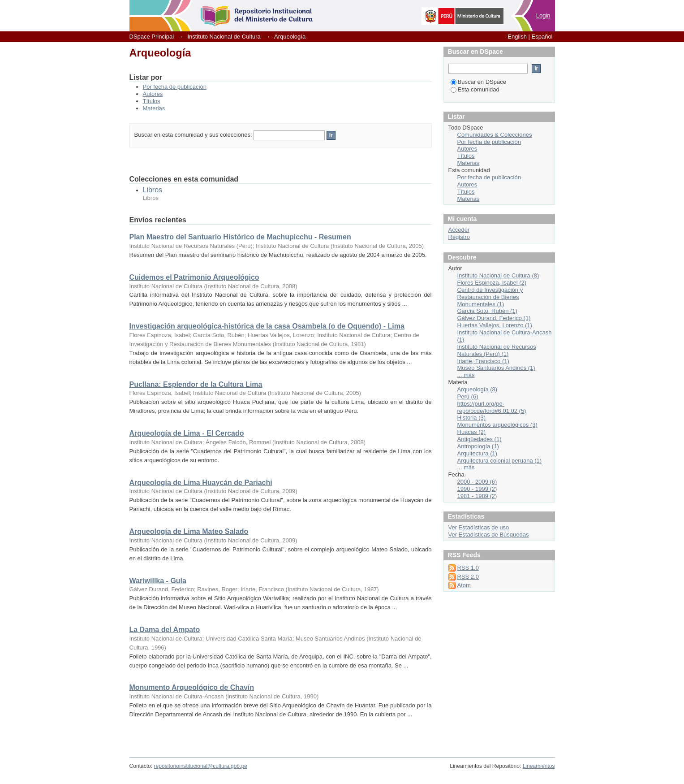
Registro (459, 237)
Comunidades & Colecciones (495, 135)
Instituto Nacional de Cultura (224, 37)
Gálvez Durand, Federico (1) (494, 318)
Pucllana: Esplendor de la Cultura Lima (196, 384)
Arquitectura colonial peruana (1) (500, 461)
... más (466, 375)
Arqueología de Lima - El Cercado (187, 433)
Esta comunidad (475, 89)
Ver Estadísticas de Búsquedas (489, 535)
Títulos (152, 101)
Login (543, 15)
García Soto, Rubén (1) (487, 311)
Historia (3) (472, 418)
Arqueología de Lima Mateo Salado (189, 531)
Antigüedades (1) (480, 439)
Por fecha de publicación (175, 87)
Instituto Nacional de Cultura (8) (498, 275)
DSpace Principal (152, 37)
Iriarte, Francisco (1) (483, 361)
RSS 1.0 (468, 568)
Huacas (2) (472, 432)
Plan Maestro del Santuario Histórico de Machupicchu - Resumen (240, 237)
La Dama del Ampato (165, 630)
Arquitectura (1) (478, 453)
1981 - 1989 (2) (477, 496)
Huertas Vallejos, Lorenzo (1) (495, 325)
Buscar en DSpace (478, 82)
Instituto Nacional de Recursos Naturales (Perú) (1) (497, 350)
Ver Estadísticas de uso (479, 527)
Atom (464, 585)
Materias (154, 108)
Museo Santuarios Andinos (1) (496, 368)
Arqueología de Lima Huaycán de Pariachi (201, 483)
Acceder (459, 230)
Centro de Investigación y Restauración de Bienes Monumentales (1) (490, 297)
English (517, 37)
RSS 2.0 (468, 577)
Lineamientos (539, 766)
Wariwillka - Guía (158, 581)
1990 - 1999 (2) (477, 489)
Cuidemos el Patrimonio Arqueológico (194, 277)
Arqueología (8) (478, 389)
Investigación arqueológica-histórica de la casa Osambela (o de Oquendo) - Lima (267, 326)
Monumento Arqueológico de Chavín (192, 687)
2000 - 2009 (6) (477, 482)
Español (542, 37)
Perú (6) (468, 396)
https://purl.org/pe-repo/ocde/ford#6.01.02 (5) (492, 407)
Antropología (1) (478, 446)
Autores (153, 94)
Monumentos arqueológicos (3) (497, 425)
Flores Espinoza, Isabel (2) (492, 283)
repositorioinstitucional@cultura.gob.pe (201, 766)
